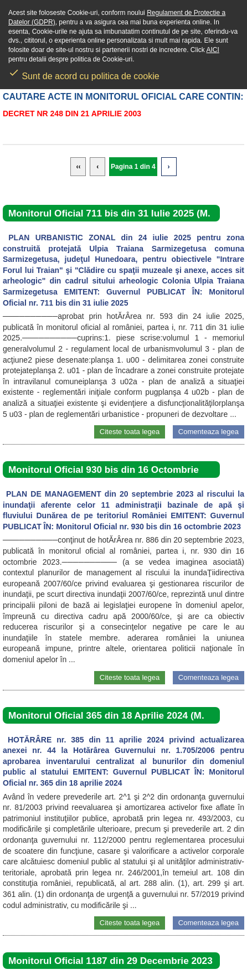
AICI (213, 50)
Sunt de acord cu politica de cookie (84, 73)
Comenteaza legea (209, 432)
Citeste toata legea (130, 432)
